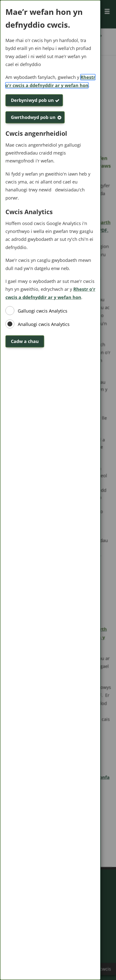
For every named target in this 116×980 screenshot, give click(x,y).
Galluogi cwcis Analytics (43, 311)
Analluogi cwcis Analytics (44, 324)
